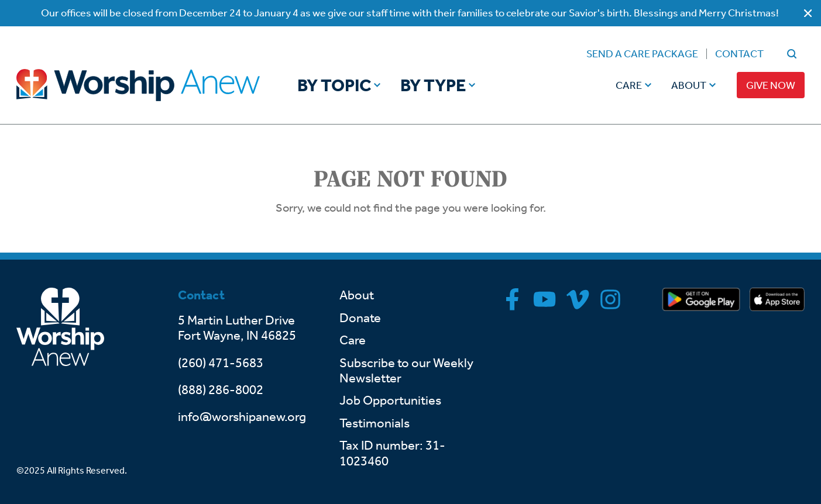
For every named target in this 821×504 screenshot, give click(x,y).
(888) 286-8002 (221, 390)
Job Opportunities (390, 401)
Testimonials (375, 423)
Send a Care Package (642, 54)
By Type (433, 85)
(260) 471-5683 (221, 363)
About (689, 85)
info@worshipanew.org (242, 417)
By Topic (334, 85)
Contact (739, 54)
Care (629, 85)
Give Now (771, 85)
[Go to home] (138, 85)
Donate (360, 318)
